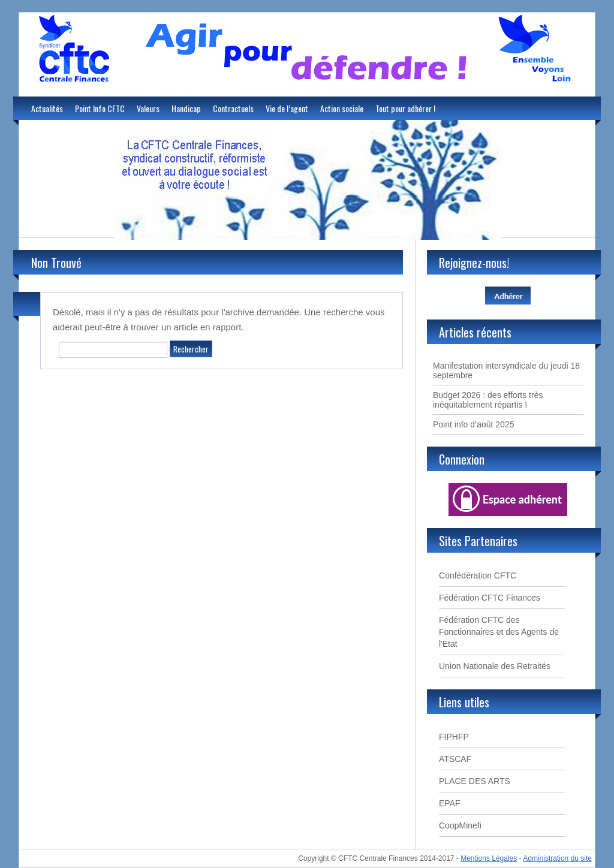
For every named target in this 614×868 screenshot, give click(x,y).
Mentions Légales (489, 858)
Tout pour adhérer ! (405, 108)
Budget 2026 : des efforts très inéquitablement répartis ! (488, 400)
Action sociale (342, 108)
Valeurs (148, 108)
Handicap (186, 108)
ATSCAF (455, 759)
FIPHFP (454, 737)
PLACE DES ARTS (475, 781)
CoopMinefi (460, 825)
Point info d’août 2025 (473, 424)
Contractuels (233, 108)
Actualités (47, 108)
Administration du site (557, 858)
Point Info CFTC (100, 108)
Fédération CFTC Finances (490, 598)
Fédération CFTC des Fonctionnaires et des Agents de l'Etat (499, 632)
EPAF (450, 803)
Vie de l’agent (287, 108)
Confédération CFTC (478, 575)
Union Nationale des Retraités (495, 666)
